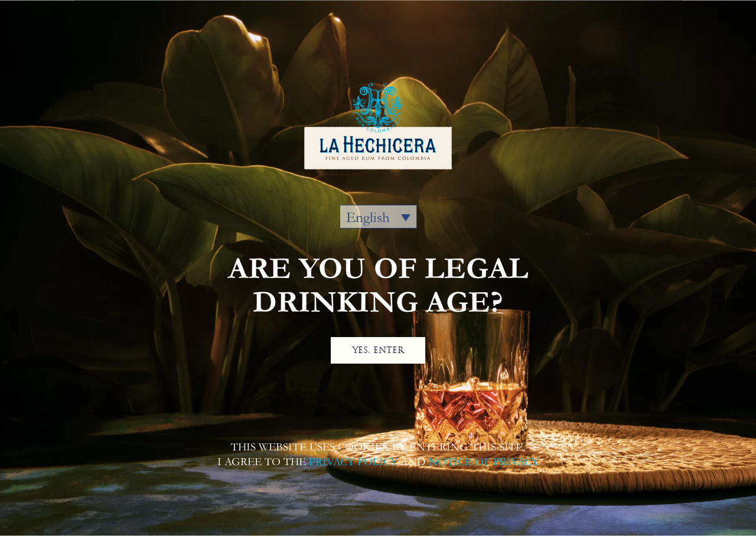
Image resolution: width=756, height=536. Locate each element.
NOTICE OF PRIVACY (483, 462)
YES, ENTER (378, 350)
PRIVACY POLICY (353, 462)
